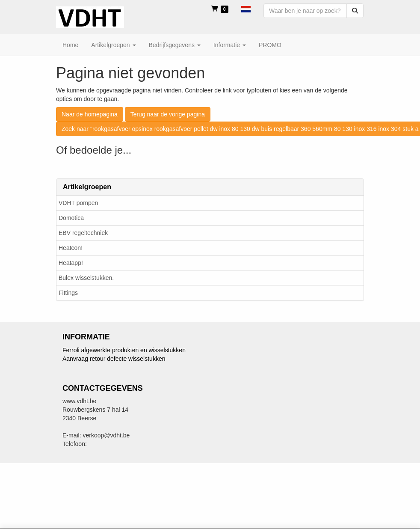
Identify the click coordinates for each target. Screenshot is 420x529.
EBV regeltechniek (83, 233)
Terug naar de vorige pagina (168, 114)
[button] (246, 9)
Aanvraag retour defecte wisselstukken (114, 359)
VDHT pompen (78, 203)
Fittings (68, 293)
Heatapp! (71, 263)
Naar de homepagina (90, 114)
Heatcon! (71, 248)
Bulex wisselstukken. (86, 278)
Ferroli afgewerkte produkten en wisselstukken (124, 350)
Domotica (71, 218)
